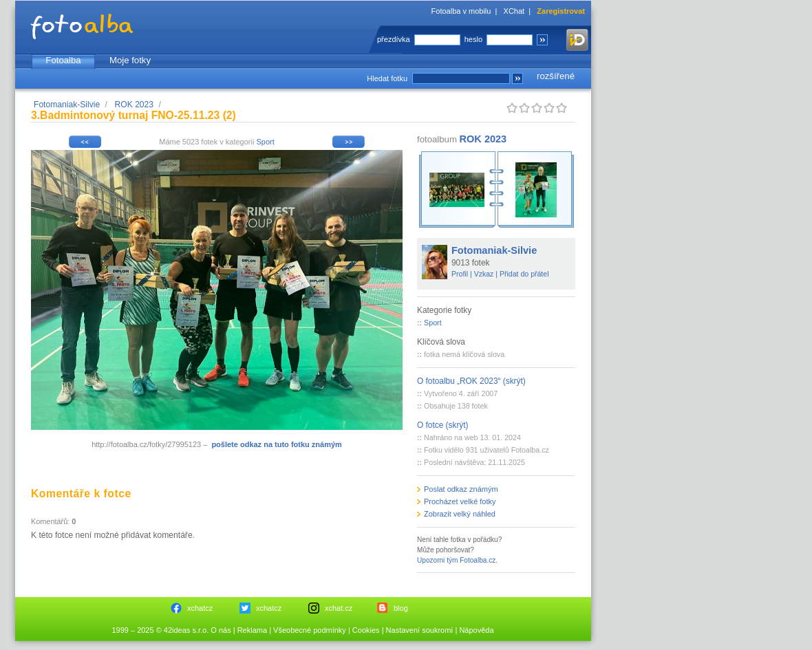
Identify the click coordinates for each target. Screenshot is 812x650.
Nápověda (476, 630)
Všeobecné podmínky (310, 630)
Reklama (252, 630)
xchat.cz (339, 608)
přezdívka (394, 39)
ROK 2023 (134, 105)
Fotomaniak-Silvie (67, 105)
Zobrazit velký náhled (460, 514)
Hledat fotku (387, 78)
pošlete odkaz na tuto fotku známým (276, 444)
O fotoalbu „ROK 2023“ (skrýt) (471, 381)
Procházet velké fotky (460, 501)
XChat (514, 11)
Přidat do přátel (524, 274)
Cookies (366, 630)
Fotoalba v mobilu (461, 11)
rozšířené (556, 76)
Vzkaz (484, 274)
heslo (473, 39)
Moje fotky (130, 60)
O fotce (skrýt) (443, 425)
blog (401, 608)
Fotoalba (63, 60)
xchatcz (200, 608)
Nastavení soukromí (420, 630)
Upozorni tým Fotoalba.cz (456, 560)
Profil (460, 274)
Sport (265, 142)
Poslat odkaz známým (461, 489)
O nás (221, 630)
